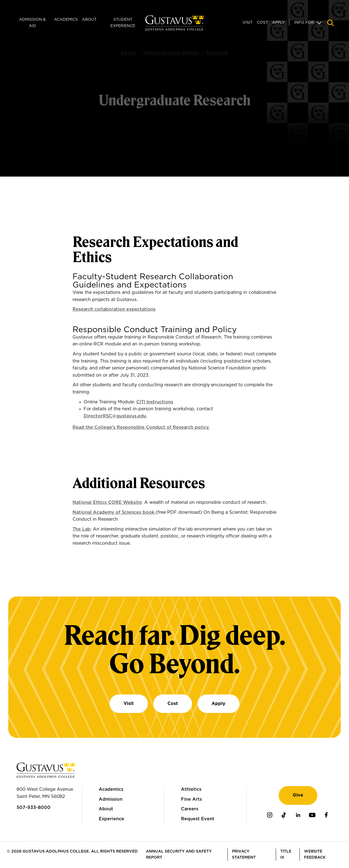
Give (298, 795)
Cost (262, 23)
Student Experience (123, 23)
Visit (248, 23)
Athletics (191, 789)
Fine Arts (191, 799)
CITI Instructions (155, 402)
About (89, 20)
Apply (278, 23)
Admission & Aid (32, 23)
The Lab (82, 529)
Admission (111, 799)
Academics (66, 20)
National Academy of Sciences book (114, 512)
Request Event (198, 819)
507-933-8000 (34, 808)
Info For (304, 23)
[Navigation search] (331, 23)
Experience (111, 819)
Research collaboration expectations (114, 309)
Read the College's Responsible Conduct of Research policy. (141, 427)
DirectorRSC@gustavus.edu (115, 416)
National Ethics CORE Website (107, 502)
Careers (190, 809)
